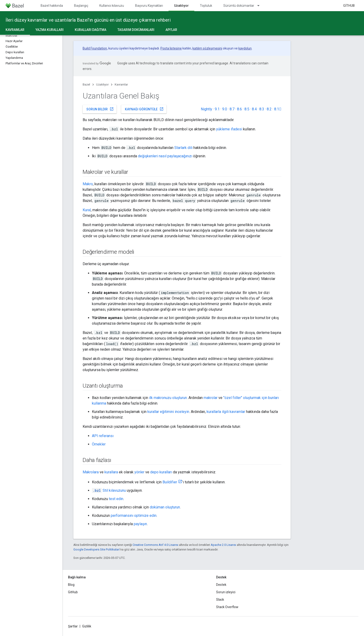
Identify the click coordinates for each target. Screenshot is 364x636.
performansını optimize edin (134, 516)
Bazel (86, 84)
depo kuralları (161, 472)
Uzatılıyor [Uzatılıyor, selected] (181, 6)
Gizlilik (87, 626)
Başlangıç (81, 6)
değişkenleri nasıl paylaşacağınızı (165, 156)
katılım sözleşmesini (207, 48)
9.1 (217, 109)
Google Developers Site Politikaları (96, 549)
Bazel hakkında (52, 6)
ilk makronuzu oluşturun (168, 398)
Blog (71, 585)
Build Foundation (95, 48)
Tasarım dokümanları (136, 30)
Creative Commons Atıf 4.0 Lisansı (155, 545)
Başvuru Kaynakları (149, 6)
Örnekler (99, 444)
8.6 (239, 109)
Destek (221, 585)
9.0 (225, 109)
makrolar (211, 398)
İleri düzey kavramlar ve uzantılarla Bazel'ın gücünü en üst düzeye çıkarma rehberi (88, 20)
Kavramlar (121, 84)
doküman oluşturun (165, 507)
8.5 (247, 109)
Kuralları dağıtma (91, 30)
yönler (139, 472)
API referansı (103, 436)
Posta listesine (171, 48)
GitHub (349, 6)
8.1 (278, 109)
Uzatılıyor (102, 84)
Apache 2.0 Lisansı (223, 545)
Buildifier (170, 482)
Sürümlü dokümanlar (239, 6)
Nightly (206, 109)
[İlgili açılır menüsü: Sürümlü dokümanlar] (260, 6)
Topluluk (206, 6)
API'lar (171, 30)
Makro (88, 184)
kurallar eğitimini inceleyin (168, 412)
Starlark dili (183, 148)
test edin (116, 499)
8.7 (232, 109)
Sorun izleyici (226, 592)
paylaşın (140, 524)
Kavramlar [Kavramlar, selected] (15, 30)
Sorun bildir (100, 109)
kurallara (111, 472)
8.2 (269, 109)
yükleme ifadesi (229, 129)
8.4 (254, 109)
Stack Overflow (227, 607)
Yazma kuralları (50, 30)
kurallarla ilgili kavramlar (226, 412)
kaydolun (245, 48)
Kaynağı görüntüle (144, 109)
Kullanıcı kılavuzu (112, 6)
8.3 (262, 109)
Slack (220, 600)
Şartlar (73, 626)
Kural (87, 210)
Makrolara (91, 472)
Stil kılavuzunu (109, 490)
